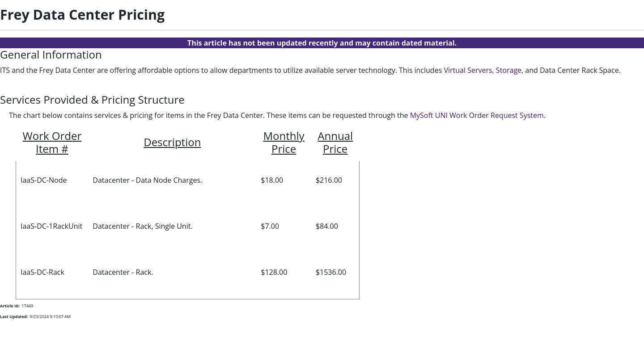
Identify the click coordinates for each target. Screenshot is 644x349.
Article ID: (10, 306)
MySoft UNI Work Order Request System (477, 115)
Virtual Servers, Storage (483, 70)
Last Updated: (14, 317)
